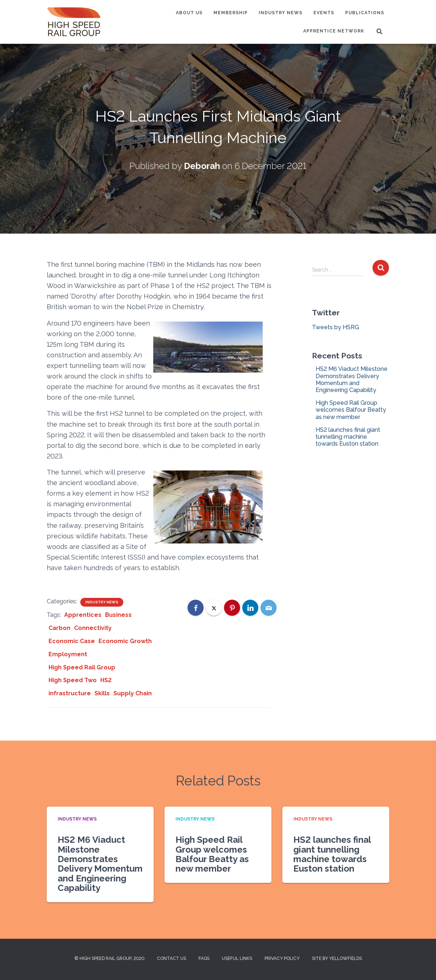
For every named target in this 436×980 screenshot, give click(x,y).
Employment (68, 654)
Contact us (171, 958)
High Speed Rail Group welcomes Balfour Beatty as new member (351, 410)
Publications (365, 13)
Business (118, 615)
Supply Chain (133, 693)
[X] (214, 608)
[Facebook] (196, 608)
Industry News (281, 13)
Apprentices (83, 615)
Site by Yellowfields (337, 958)
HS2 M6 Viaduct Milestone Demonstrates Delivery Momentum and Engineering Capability (352, 379)
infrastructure (70, 693)
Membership (231, 13)
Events (324, 13)
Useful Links (237, 958)
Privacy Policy (282, 958)
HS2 (106, 680)
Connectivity (93, 628)
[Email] (269, 608)
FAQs (204, 958)
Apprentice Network (334, 31)
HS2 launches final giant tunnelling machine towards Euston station (348, 437)
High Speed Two (73, 680)
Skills (102, 693)
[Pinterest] (232, 608)
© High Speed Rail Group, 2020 (109, 958)
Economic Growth (125, 641)
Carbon (59, 628)
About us (189, 13)
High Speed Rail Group (82, 667)
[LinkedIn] (250, 608)
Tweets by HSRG (335, 327)
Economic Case (72, 641)
